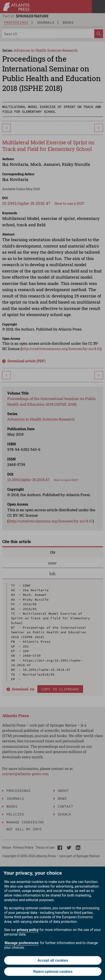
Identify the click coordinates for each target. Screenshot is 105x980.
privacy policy (28, 930)
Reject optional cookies (53, 972)
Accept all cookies (53, 960)
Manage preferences (22, 943)
